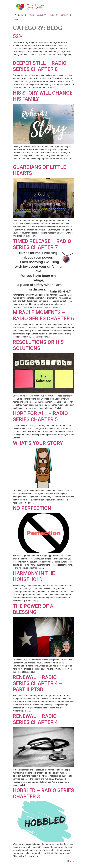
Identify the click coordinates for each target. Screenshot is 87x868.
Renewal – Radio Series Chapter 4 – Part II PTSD (38, 683)
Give (16, 20)
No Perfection (32, 508)
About (40, 15)
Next (71, 861)
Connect (64, 15)
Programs (19, 15)
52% (18, 36)
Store (32, 15)
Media (52, 15)
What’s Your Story (38, 443)
